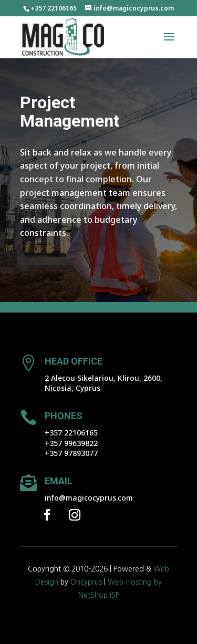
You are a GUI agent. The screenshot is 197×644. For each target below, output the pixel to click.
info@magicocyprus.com (89, 498)
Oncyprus (86, 582)
